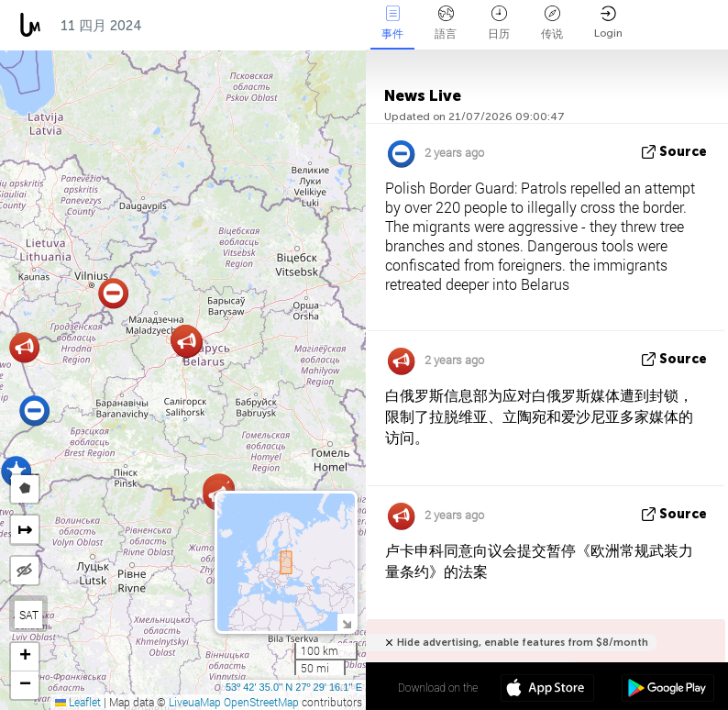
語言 (446, 23)
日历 (499, 23)
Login (608, 22)
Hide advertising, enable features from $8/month (523, 643)
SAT (29, 615)
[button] (113, 293)
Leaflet (78, 702)
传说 (552, 23)
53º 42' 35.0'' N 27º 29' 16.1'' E (294, 687)
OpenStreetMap (261, 702)
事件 (392, 23)
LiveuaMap (195, 702)
